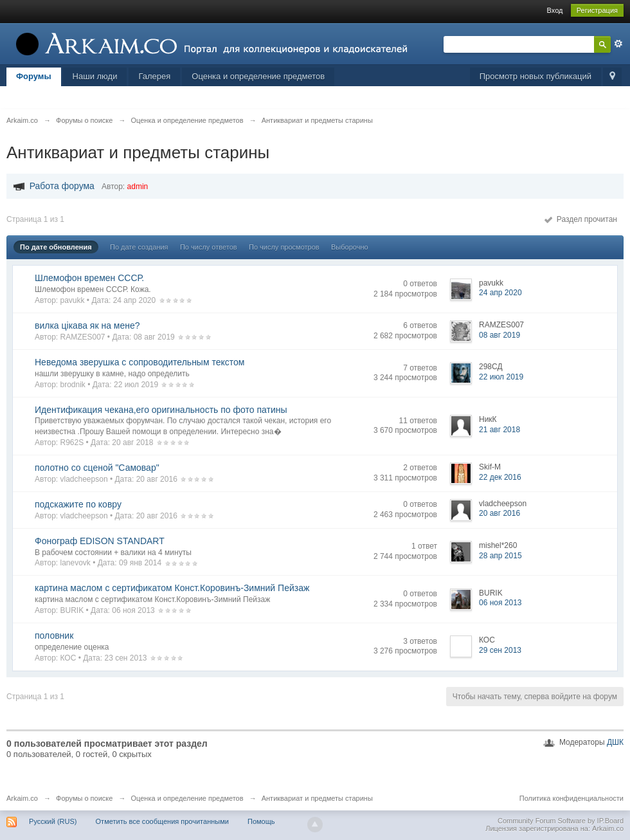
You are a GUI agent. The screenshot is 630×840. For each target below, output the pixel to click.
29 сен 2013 (500, 650)
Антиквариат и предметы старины (317, 798)
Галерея (154, 76)
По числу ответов (209, 247)
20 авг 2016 (500, 513)
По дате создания (139, 247)
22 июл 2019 (501, 377)
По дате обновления (56, 247)
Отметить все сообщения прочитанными (162, 821)
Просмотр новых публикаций (535, 76)
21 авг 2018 (500, 430)
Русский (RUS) (53, 821)
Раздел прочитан (581, 219)
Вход (555, 10)
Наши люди (95, 76)
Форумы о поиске (84, 798)
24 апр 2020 (500, 293)
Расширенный (618, 44)
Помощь (261, 821)
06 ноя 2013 (500, 603)
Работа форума (62, 186)
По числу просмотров (284, 247)
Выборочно (350, 247)
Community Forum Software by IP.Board (561, 821)
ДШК (615, 742)
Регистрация (597, 10)
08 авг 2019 (500, 335)
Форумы (34, 76)
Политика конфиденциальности (571, 798)
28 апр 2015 (500, 556)
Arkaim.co (22, 798)
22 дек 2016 (500, 477)
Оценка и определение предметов (258, 76)
